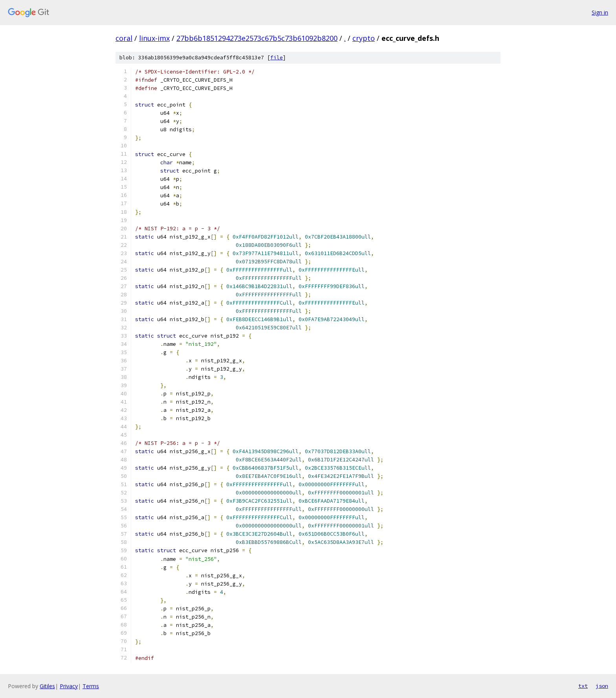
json (602, 686)
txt (583, 686)
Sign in (600, 12)
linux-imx (154, 38)
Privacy (69, 686)
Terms (91, 686)
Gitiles (47, 686)
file (277, 58)
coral (124, 38)
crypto (364, 38)
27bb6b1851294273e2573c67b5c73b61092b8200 (257, 38)
